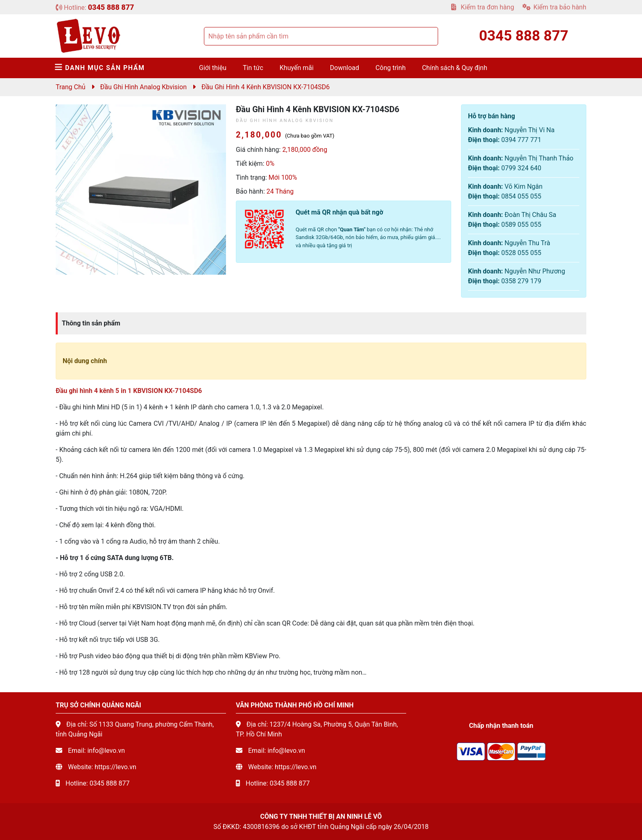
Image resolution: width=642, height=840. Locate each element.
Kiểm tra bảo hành (554, 7)
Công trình (391, 68)
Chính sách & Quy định (455, 68)
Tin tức (253, 68)
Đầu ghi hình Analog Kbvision (144, 87)
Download (345, 68)
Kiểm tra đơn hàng (483, 7)
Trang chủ (71, 87)
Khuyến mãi (297, 68)
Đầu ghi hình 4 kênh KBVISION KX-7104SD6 (266, 87)
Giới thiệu (213, 68)
